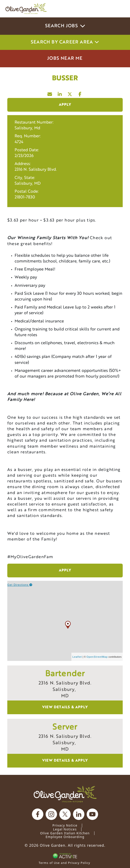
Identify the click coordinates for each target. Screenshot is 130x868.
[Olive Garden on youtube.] (92, 814)
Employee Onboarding (65, 837)
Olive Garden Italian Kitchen (65, 833)
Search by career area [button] (65, 42)
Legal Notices (65, 829)
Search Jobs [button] (65, 26)
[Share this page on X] (70, 93)
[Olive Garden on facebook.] (38, 814)
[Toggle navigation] (118, 9)
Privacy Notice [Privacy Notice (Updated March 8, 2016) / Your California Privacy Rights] (65, 825)
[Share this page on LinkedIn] (60, 93)
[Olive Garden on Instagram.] (51, 814)
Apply (65, 105)
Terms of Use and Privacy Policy (65, 863)
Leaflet (77, 657)
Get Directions (20, 585)
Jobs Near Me (65, 59)
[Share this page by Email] (50, 93)
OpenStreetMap (97, 657)
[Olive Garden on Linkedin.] (79, 814)
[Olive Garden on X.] (65, 814)
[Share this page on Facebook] (80, 93)
